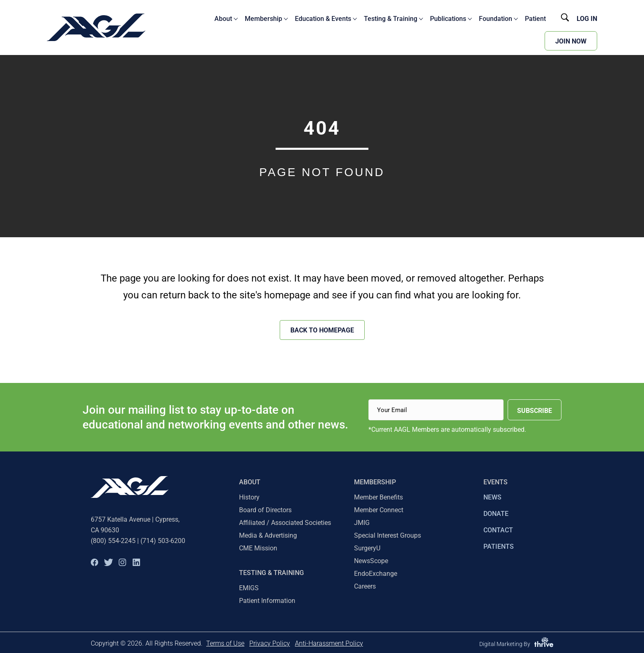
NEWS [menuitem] (492, 497)
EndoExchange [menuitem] (376, 574)
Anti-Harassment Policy (329, 643)
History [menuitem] (249, 497)
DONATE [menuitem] (496, 514)
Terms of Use (225, 643)
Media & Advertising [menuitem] (268, 535)
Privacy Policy (270, 643)
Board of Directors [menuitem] (265, 510)
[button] (94, 562)
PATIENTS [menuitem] (499, 546)
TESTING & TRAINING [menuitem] (271, 573)
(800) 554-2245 (113, 541)
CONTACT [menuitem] (498, 530)
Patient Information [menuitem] (267, 601)
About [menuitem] (250, 482)
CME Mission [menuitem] (258, 548)
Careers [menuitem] (365, 586)
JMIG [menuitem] (362, 523)
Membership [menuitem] (375, 482)
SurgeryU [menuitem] (367, 548)
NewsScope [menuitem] (371, 561)
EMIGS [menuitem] (249, 588)
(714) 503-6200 (163, 541)
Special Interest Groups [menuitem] (388, 535)
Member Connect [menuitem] (379, 510)
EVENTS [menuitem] (496, 482)
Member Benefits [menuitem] (378, 497)
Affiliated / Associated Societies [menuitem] (285, 523)
